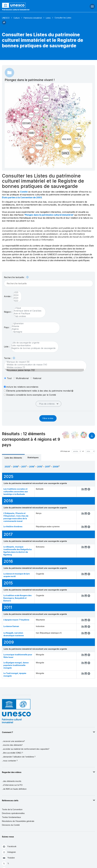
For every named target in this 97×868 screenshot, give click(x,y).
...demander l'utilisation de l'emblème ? (19, 757)
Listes (48, 18)
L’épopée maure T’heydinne (16, 620)
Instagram (9, 852)
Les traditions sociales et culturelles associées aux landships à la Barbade (16, 492)
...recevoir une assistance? (13, 741)
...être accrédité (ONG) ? (12, 753)
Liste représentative (33, 345)
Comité (24, 192)
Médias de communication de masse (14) (44, 365)
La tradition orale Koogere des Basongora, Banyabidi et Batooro (18, 598)
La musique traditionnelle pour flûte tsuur (18, 656)
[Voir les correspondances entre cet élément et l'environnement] (75, 435)
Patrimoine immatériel (33, 18)
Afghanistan (34, 323)
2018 (15, 467)
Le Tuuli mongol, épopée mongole (15, 675)
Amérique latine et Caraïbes (28, 311)
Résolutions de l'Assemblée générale (18, 821)
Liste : (7, 347)
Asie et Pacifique (28, 314)
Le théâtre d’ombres (13, 526)
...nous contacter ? (10, 761)
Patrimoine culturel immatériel (16, 10)
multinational (22, 378)
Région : (8, 312)
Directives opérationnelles (13, 813)
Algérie (34, 329)
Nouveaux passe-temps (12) (44, 370)
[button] (4, 24)
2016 (32, 467)
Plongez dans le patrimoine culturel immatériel (49, 215)
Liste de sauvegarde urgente (33, 343)
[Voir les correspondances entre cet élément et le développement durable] (84, 435)
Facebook (9, 847)
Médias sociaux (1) (44, 367)
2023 (16, 298)
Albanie (34, 326)
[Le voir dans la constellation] (66, 435)
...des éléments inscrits (12, 781)
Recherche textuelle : (16, 277)
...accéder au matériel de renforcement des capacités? (26, 749)
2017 (24, 467)
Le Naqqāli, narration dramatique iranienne (14, 634)
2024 (16, 295)
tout (9, 378)
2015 (40, 467)
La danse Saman (11, 626)
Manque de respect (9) (44, 362)
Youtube (8, 858)
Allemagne (34, 332)
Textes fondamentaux (11, 817)
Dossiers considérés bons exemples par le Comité (30, 395)
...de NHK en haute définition (14, 789)
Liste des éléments (13, 458)
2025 (16, 292)
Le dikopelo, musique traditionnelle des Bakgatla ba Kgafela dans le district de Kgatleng (18, 551)
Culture (17, 18)
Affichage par (65, 451)
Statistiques (33, 457)
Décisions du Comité (11, 825)
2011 (47, 467)
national (37, 378)
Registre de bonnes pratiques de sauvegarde (33, 348)
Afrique (28, 308)
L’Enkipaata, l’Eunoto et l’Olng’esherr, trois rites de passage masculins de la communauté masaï (16, 517)
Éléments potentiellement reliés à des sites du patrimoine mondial (39, 391)
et (83, 451)
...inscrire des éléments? (12, 745)
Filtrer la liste (48, 418)
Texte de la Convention (12, 809)
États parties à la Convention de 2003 (22, 197)
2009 (56, 467)
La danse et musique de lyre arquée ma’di (17, 575)
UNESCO (6, 18)
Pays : (7, 327)
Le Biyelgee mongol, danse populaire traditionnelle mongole (16, 665)
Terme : (9, 358)
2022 (16, 301)
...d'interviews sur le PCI (12, 785)
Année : (8, 296)
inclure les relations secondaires (21, 387)
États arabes (28, 316)
